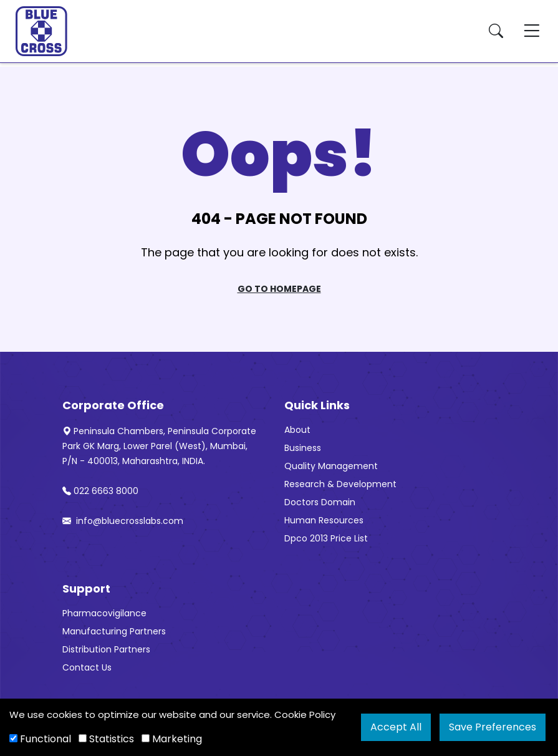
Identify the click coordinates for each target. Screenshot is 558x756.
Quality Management (331, 466)
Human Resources (324, 520)
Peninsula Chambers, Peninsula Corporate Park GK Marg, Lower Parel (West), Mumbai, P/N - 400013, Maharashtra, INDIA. (159, 446)
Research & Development (340, 484)
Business (303, 448)
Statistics (106, 739)
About (297, 430)
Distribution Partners (106, 649)
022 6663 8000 (100, 491)
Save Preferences (493, 727)
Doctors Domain (320, 502)
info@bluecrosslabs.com (123, 521)
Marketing (172, 739)
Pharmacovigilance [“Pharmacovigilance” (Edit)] (104, 613)
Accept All (396, 727)
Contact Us (87, 667)
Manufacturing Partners (114, 631)
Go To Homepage (279, 289)
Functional (40, 739)
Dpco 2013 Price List (326, 538)
